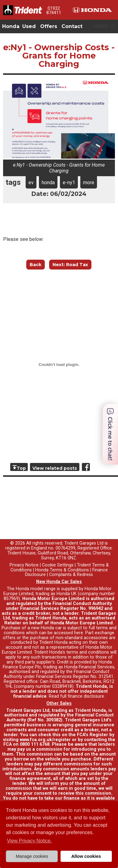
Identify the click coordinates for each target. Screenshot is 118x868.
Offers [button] (49, 26)
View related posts (55, 468)
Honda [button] (11, 26)
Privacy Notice (24, 565)
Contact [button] (72, 26)
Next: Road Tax (70, 265)
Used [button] (29, 26)
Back (36, 265)
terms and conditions (88, 652)
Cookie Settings (58, 565)
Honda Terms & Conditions (62, 570)
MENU (101, 26)
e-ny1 (69, 183)
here (79, 633)
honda (48, 183)
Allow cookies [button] (86, 856)
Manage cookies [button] (32, 856)
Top (21, 468)
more (89, 183)
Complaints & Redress (71, 575)
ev (31, 183)
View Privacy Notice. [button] (29, 841)
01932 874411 (54, 10)
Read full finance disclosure (76, 696)
